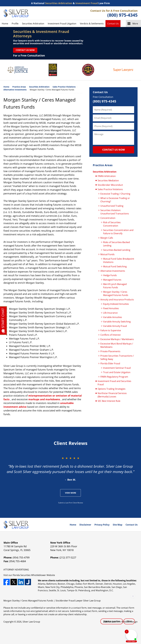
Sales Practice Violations (110, 189)
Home (5, 24)
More (135, 24)
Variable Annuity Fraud (115, 326)
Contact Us (113, 24)
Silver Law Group (31, 622)
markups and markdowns (44, 399)
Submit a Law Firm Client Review (71, 503)
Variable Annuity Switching (117, 322)
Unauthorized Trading (112, 206)
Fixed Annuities (111, 308)
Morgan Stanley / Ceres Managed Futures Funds (116, 293)
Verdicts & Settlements (92, 24)
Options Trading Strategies (112, 389)
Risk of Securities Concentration (112, 224)
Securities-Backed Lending (117, 250)
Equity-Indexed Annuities (116, 304)
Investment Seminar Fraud (117, 368)
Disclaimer (85, 525)
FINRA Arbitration (107, 176)
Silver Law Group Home (16, 13)
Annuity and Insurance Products (117, 300)
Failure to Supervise (111, 330)
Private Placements (110, 351)
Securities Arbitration (33, 24)
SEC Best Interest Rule (109, 401)
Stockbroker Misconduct (110, 185)
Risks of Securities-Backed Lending (116, 244)
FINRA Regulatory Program (114, 377)
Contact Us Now (25, 50)
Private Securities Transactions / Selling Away (117, 357)
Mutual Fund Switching (115, 266)
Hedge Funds (110, 275)
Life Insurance (110, 313)
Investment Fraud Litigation (62, 24)
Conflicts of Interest (111, 335)
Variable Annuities (113, 317)
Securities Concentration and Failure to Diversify (118, 232)
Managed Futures (112, 280)
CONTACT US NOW (114, 150)
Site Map (118, 525)
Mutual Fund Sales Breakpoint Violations (119, 260)
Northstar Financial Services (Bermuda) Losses (112, 395)
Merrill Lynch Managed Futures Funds (115, 286)
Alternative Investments (113, 271)
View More (71, 493)
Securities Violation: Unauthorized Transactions (115, 212)
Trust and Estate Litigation (117, 372)
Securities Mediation (108, 180)
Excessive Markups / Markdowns (117, 339)
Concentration (108, 218)
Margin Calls (107, 238)
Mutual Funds (107, 254)
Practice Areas (103, 165)
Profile (15, 24)
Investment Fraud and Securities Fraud (114, 383)
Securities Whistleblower (33, 575)
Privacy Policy (102, 525)
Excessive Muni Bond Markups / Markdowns (117, 345)
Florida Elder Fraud (110, 363)
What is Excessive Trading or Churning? (115, 200)
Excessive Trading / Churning (115, 194)
